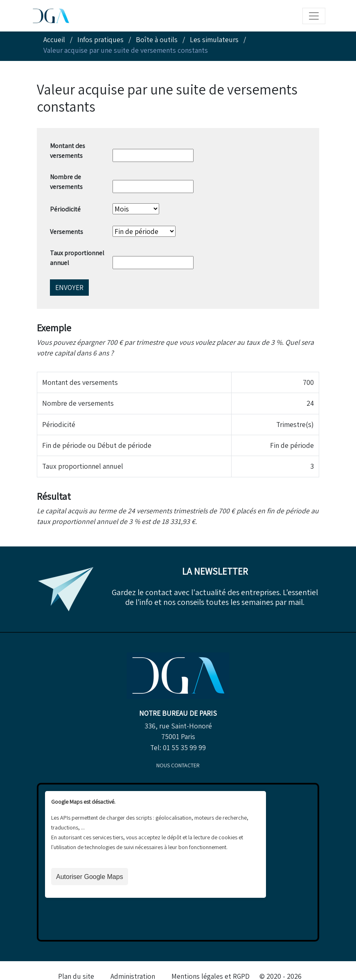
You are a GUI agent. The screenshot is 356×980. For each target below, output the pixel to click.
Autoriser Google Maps (90, 877)
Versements (66, 232)
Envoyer (69, 287)
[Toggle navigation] (314, 16)
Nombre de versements (66, 182)
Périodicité (65, 209)
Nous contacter (178, 765)
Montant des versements (68, 151)
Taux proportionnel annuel (77, 258)
